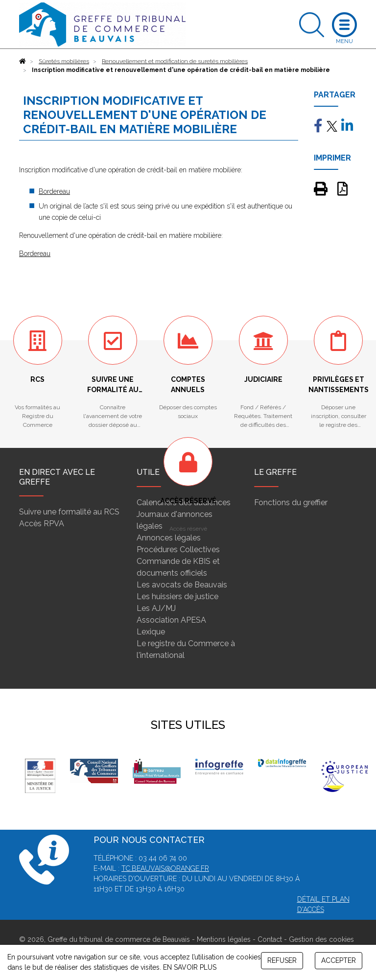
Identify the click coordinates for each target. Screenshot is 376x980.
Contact (270, 939)
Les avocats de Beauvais (182, 585)
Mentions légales (224, 939)
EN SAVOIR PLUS (190, 967)
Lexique (151, 632)
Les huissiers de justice (177, 596)
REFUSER (282, 960)
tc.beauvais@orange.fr (165, 868)
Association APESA (171, 620)
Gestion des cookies (321, 939)
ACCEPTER (339, 960)
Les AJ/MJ (156, 608)
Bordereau (54, 191)
